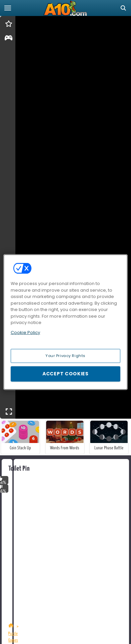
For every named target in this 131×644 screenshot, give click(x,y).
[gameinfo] (9, 39)
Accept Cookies (65, 374)
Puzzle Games (13, 637)
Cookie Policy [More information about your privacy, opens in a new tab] (25, 332)
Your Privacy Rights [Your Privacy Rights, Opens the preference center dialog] (65, 356)
